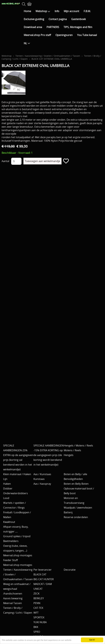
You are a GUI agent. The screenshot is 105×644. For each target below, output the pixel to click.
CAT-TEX (38, 608)
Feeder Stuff (11, 560)
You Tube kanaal (87, 35)
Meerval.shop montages (18, 555)
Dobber (8, 488)
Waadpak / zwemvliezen (78, 508)
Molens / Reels (72, 450)
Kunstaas (39, 479)
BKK (36, 627)
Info (57, 11)
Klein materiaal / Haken (17, 474)
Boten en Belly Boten (76, 484)
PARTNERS (53, 27)
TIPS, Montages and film (78, 27)
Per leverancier (43, 570)
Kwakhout (9, 522)
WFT (36, 613)
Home (27, 11)
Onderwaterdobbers (16, 493)
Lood (6, 498)
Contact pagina (58, 19)
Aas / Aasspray (42, 484)
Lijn (5, 479)
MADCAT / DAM (43, 584)
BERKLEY (39, 598)
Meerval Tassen (13, 603)
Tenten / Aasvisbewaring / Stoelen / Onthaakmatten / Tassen (48, 56)
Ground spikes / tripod (17, 536)
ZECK (36, 594)
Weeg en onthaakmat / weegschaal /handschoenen (17, 589)
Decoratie (70, 570)
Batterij (68, 512)
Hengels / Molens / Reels (78, 446)
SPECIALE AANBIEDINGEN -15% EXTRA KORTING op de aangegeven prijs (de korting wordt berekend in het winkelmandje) (49, 455)
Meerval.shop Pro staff (37, 35)
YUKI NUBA (40, 622)
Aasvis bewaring (13, 598)
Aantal (5, 161)
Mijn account (71, 11)
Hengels (69, 455)
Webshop (43, 11)
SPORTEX (39, 617)
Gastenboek (78, 19)
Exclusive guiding (34, 19)
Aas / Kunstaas (42, 474)
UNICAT (38, 589)
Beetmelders (11, 541)
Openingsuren (64, 35)
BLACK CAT (40, 574)
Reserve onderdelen (76, 517)
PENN (37, 603)
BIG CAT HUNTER (44, 579)
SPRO (37, 632)
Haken (7, 484)
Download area (33, 27)
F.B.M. (87, 11)
